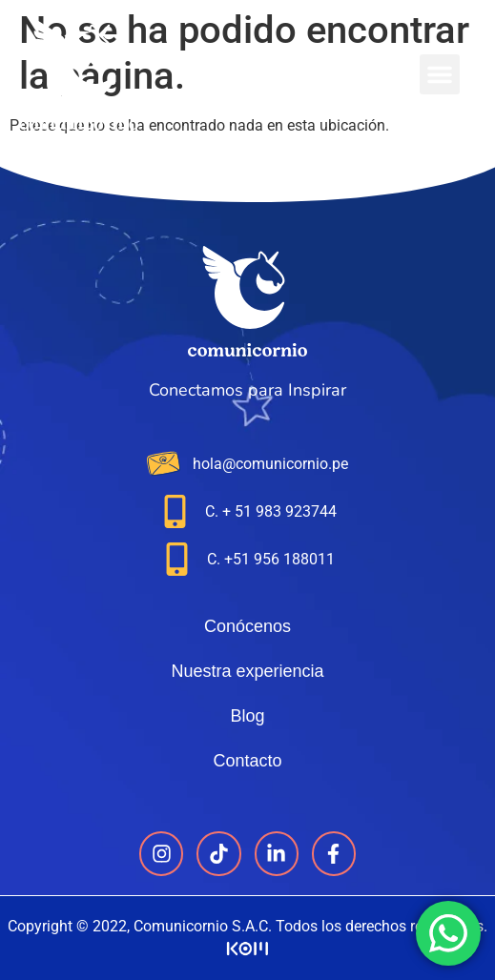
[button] (440, 74)
